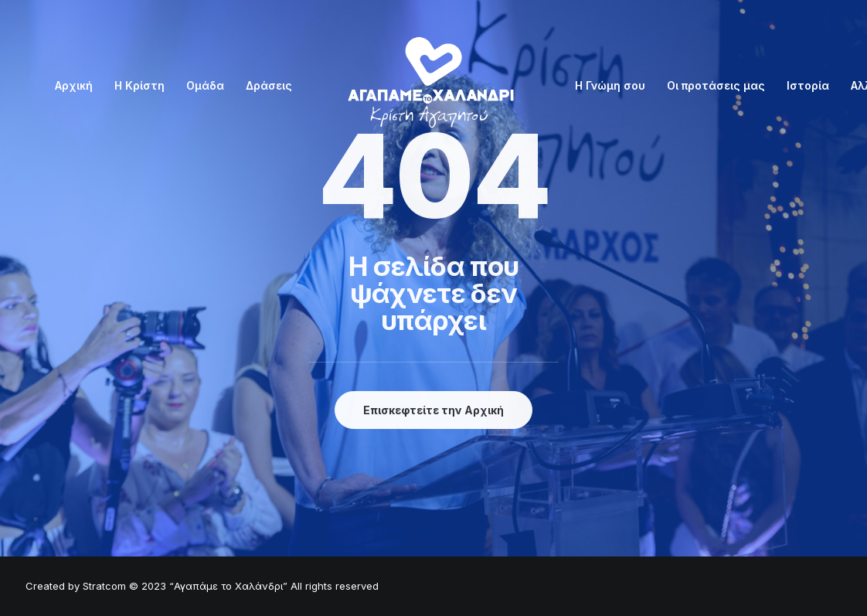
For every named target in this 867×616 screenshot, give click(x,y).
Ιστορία (808, 85)
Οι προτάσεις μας (716, 85)
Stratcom (104, 586)
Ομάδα (205, 85)
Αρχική (74, 85)
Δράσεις (269, 85)
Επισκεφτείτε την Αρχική (433, 410)
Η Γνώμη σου (610, 85)
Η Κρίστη (139, 85)
